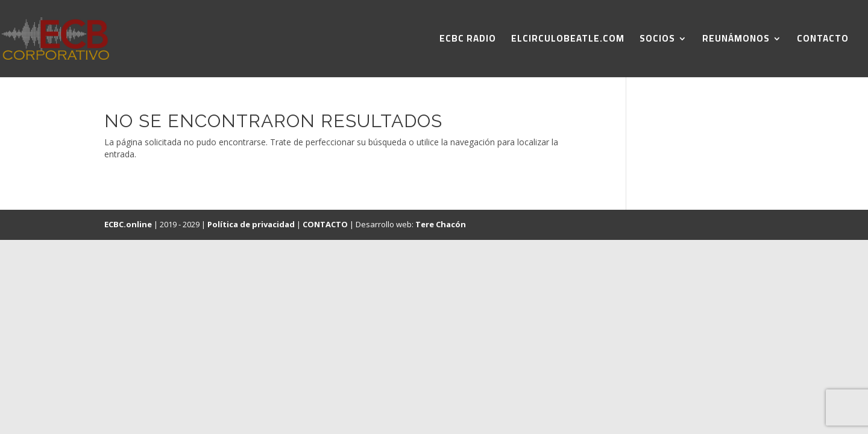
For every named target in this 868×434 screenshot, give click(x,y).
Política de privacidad (251, 224)
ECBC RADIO (468, 41)
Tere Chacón (441, 224)
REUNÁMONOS (736, 41)
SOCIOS (657, 41)
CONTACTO (823, 41)
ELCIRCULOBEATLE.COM (568, 41)
